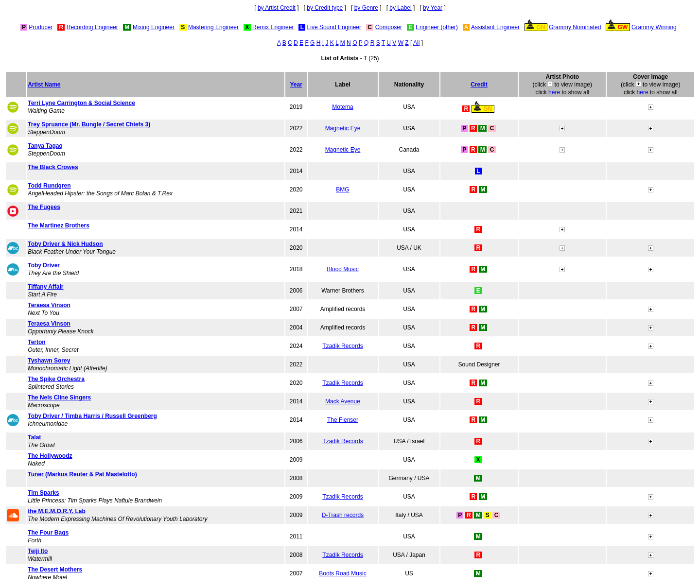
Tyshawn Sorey (49, 361)
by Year (433, 8)
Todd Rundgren (49, 186)
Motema (342, 107)
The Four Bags (48, 533)
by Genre (366, 8)
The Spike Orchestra (56, 379)
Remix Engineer (273, 27)
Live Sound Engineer (334, 27)
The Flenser (343, 420)
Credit (479, 85)
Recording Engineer (92, 27)
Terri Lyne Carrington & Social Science (81, 103)
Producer (41, 27)
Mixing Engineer (154, 27)
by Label (400, 8)
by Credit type (325, 8)
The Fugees (44, 207)
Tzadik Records (342, 346)
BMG (342, 190)
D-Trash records (343, 515)
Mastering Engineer (213, 27)
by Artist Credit (277, 8)
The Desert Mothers (55, 570)
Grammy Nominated (575, 27)
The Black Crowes (53, 167)
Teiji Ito (38, 551)
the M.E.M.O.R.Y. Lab (57, 511)
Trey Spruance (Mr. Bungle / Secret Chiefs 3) (89, 124)
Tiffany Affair (45, 287)
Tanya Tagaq (45, 146)
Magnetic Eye (343, 128)
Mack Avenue (343, 401)
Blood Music (342, 269)
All (416, 43)
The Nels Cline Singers (59, 398)
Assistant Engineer (495, 27)
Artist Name (44, 85)
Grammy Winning (654, 27)
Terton (36, 342)
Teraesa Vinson (49, 305)
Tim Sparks (43, 493)
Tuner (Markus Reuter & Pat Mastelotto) (82, 474)
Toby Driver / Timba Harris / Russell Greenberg (92, 416)
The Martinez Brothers (59, 225)
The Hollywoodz (50, 456)
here (554, 92)
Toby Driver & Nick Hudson (65, 244)
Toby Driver (44, 265)
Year (296, 85)
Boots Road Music (342, 573)
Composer (389, 27)
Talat (34, 437)
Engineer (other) (437, 27)
